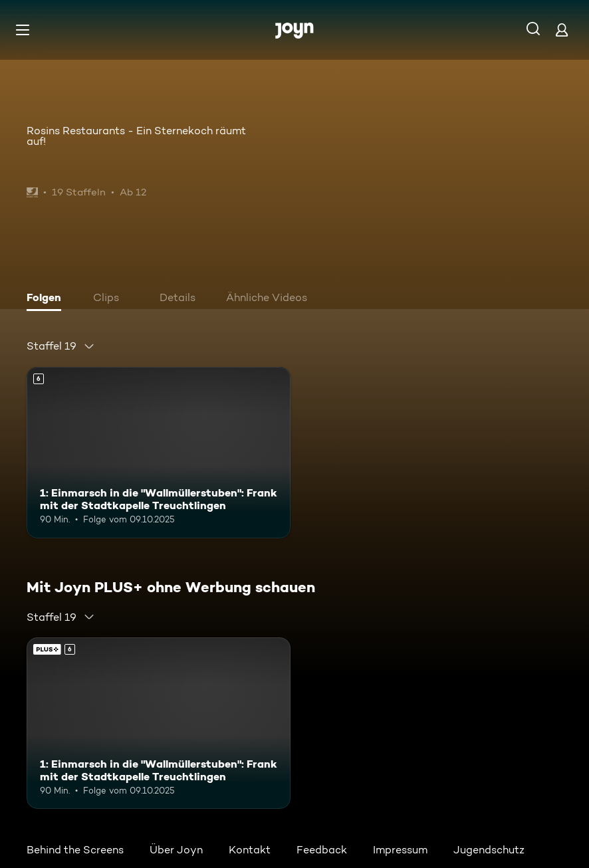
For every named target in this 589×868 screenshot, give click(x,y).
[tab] (47, 299)
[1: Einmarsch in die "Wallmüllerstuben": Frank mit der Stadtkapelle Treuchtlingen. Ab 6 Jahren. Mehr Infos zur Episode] (159, 453)
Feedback (322, 850)
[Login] (562, 30)
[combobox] (61, 346)
